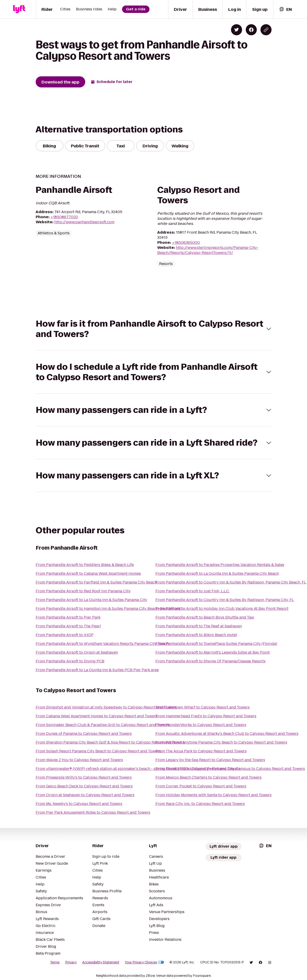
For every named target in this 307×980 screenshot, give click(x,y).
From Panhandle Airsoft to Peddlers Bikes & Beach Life (85, 565)
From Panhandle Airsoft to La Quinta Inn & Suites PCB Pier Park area (97, 670)
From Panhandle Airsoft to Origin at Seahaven (77, 652)
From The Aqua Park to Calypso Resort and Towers (201, 751)
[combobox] (285, 9)
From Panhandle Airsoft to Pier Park (68, 617)
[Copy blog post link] (266, 30)
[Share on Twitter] (237, 30)
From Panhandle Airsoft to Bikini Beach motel (196, 635)
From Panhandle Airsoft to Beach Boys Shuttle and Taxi (205, 617)
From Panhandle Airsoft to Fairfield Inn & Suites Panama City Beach (96, 582)
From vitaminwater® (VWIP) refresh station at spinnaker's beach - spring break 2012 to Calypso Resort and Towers (138, 769)
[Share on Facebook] (251, 30)
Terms (55, 962)
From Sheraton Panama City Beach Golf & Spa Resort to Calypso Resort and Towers (110, 742)
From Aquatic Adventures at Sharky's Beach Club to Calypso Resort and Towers (227, 734)
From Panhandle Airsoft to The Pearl (68, 626)
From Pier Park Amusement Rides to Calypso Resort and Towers (93, 812)
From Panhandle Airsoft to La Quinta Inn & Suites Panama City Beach (217, 573)
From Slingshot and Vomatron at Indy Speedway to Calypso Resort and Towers (106, 707)
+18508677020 (64, 217)
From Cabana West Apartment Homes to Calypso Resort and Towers (97, 716)
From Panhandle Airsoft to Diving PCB (70, 661)
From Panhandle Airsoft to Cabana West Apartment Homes (88, 573)
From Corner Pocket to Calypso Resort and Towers (201, 786)
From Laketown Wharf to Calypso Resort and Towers (203, 707)
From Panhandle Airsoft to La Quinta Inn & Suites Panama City (91, 600)
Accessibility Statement (101, 962)
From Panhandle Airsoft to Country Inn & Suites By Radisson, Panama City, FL (225, 600)
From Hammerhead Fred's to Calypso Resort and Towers (206, 716)
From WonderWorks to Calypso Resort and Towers (201, 725)
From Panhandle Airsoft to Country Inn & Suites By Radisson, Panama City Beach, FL (231, 582)
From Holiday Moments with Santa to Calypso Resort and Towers (213, 795)
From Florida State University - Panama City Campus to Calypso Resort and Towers (230, 769)
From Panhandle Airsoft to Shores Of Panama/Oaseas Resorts (211, 661)
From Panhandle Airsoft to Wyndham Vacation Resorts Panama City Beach (102, 644)
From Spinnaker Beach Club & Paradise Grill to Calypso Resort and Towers (103, 725)
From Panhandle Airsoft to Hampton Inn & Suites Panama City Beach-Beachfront (108, 609)
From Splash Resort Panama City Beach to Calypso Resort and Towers (98, 751)
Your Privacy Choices (144, 962)
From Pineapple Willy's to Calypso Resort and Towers (84, 777)
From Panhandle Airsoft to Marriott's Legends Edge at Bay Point (213, 652)
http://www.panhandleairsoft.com (84, 222)
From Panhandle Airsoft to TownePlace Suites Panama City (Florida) (216, 644)
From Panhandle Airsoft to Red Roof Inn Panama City (83, 591)
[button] (154, 329)
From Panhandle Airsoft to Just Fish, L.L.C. (193, 591)
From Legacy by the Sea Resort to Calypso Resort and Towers (210, 760)
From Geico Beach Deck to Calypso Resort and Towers (84, 786)
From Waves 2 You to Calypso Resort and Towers (79, 760)
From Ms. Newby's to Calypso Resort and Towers (79, 804)
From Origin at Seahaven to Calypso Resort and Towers (85, 795)
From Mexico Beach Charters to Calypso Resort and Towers (209, 777)
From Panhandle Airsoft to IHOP (65, 635)
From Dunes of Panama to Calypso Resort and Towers (84, 734)
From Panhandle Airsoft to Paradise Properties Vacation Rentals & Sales (220, 565)
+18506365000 (186, 243)
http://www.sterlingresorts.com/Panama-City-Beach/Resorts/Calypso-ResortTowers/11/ (208, 250)
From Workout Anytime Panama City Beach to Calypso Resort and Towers (221, 742)
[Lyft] (19, 9)
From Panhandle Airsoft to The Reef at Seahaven (199, 626)
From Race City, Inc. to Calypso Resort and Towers (200, 804)
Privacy (71, 962)
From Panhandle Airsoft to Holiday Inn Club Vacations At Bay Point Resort (222, 609)
